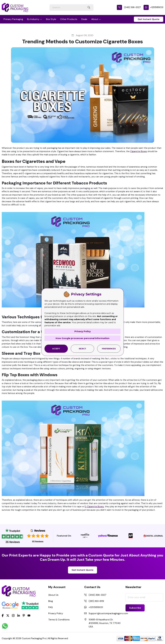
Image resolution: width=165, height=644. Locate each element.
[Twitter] (8, 616)
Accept (56, 349)
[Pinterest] (24, 615)
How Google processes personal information (82, 338)
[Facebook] (3, 615)
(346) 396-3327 (129, 7)
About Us (53, 595)
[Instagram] (13, 616)
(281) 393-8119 (96, 601)
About (95, 19)
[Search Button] (89, 7)
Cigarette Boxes (139, 151)
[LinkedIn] (19, 615)
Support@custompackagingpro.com (108, 613)
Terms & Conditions (59, 620)
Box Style (51, 19)
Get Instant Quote (149, 19)
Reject (82, 349)
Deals (84, 19)
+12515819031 (153, 7)
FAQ (50, 607)
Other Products (69, 19)
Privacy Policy (56, 613)
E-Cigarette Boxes (94, 507)
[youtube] (29, 616)
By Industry (33, 19)
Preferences (109, 349)
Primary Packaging (13, 19)
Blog (51, 601)
